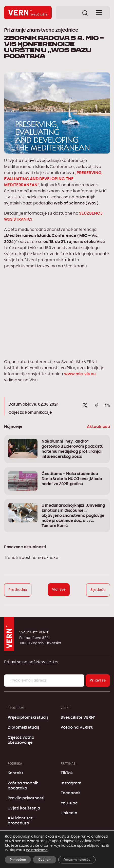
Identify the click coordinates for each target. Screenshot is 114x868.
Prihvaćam (18, 860)
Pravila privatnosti (26, 798)
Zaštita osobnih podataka (23, 786)
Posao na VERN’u (77, 727)
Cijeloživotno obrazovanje (21, 740)
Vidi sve (59, 589)
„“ (53, 179)
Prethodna (18, 590)
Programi (16, 708)
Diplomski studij (23, 727)
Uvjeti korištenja (24, 808)
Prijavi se (98, 680)
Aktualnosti (98, 427)
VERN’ (65, 708)
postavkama (37, 850)
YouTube (69, 803)
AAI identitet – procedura (22, 820)
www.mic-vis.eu (80, 374)
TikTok (67, 773)
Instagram (71, 783)
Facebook (71, 793)
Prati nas (68, 763)
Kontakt (15, 773)
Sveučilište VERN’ (78, 717)
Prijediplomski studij (28, 717)
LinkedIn (69, 813)
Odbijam (45, 860)
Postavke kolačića (77, 860)
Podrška (15, 763)
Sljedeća (98, 590)
